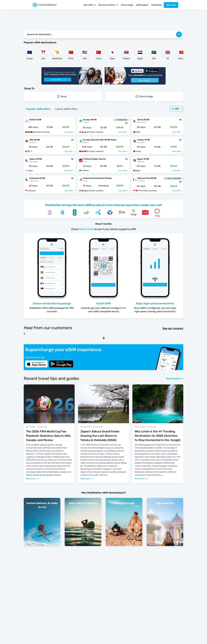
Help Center (157, 5)
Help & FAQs (86, 229)
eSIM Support (142, 5)
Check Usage (127, 5)
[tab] (38, 109)
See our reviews (173, 328)
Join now (171, 5)
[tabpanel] (103, 154)
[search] (179, 34)
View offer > (69, 132)
